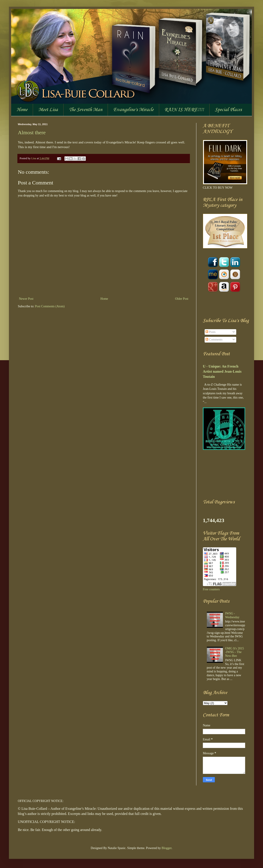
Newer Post (26, 299)
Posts (211, 332)
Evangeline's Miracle (133, 110)
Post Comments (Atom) (50, 306)
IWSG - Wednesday (232, 615)
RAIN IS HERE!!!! (184, 110)
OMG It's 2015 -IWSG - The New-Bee (234, 652)
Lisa (34, 158)
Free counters (211, 589)
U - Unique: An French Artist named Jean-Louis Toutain (222, 371)
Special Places (228, 110)
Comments (214, 340)
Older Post (182, 299)
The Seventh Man (86, 110)
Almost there (32, 132)
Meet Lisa (48, 110)
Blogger (166, 848)
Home (22, 110)
